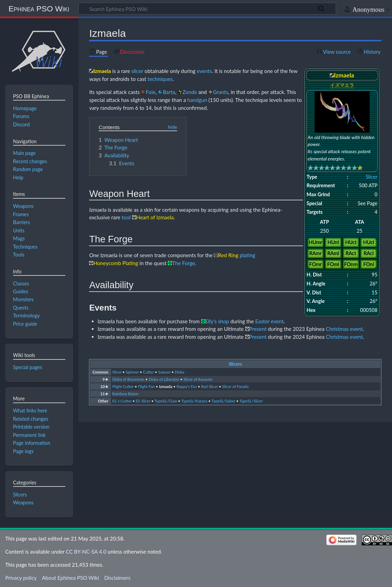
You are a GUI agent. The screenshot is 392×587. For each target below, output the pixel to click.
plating (247, 255)
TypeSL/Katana (194, 401)
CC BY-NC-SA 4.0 (86, 552)
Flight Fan (146, 386)
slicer (137, 71)
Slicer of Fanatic (236, 386)
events (204, 71)
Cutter (149, 372)
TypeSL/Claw (166, 401)
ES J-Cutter (122, 401)
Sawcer (164, 372)
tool (126, 217)
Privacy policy (21, 578)
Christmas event (345, 329)
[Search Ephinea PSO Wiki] (207, 9)
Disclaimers (117, 578)
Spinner (132, 372)
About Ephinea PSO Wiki (70, 578)
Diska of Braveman (128, 379)
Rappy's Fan (187, 386)
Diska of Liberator (164, 379)
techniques (160, 79)
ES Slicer (143, 401)
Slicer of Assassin (198, 379)
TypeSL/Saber (223, 401)
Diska (179, 372)
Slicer (371, 177)
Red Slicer (210, 386)
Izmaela (166, 386)
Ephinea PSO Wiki (39, 9)
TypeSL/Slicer (251, 401)
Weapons (23, 502)
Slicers (235, 364)
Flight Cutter (123, 386)
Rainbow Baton (125, 394)
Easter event (269, 321)
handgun (197, 100)
